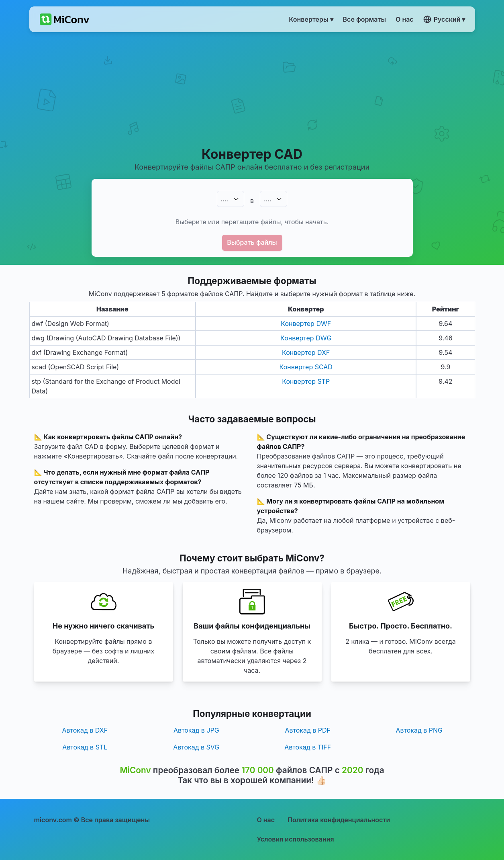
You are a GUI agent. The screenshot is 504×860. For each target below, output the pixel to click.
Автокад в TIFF (308, 747)
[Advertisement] (252, 89)
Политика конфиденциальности (339, 820)
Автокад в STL (85, 747)
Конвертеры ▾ (311, 19)
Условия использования (296, 839)
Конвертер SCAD (306, 367)
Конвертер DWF (306, 324)
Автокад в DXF (85, 730)
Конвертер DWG (306, 338)
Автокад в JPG (196, 730)
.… (224, 199)
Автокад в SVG (196, 747)
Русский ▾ (444, 19)
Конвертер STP (306, 381)
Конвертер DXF (306, 352)
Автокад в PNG (419, 730)
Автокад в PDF (308, 730)
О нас (266, 820)
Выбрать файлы (252, 242)
